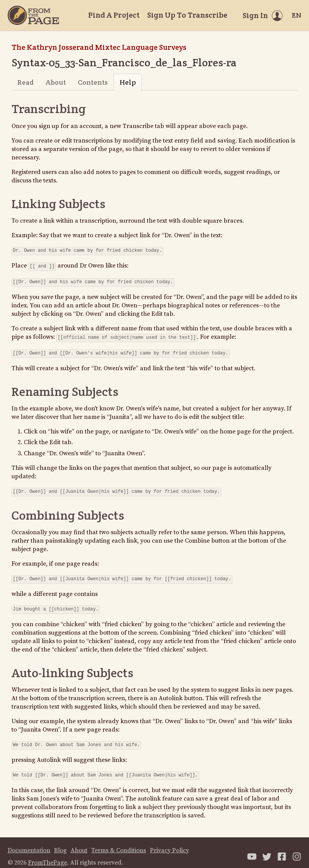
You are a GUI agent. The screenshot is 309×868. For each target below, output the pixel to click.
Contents (93, 82)
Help (128, 82)
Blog (60, 843)
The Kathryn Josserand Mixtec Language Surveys (99, 47)
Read (25, 82)
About (56, 82)
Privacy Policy (169, 843)
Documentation (29, 843)
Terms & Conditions (119, 843)
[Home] (33, 15)
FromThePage (48, 855)
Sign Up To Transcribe (187, 15)
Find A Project (114, 15)
